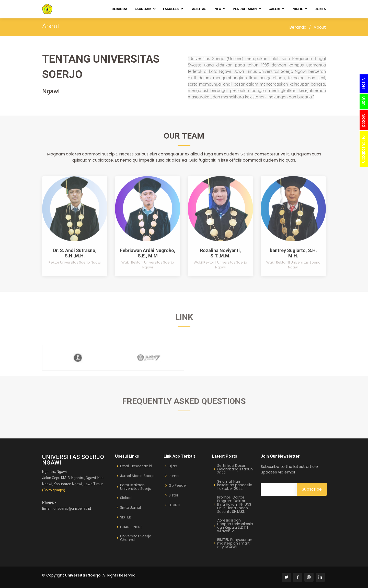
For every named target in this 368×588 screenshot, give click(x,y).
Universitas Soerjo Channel (136, 538)
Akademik (143, 9)
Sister (174, 495)
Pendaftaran (245, 9)
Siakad (126, 498)
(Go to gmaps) (54, 490)
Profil (297, 9)
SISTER (126, 517)
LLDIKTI (174, 505)
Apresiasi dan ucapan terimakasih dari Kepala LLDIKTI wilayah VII (235, 526)
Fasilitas (198, 9)
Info (217, 9)
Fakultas (171, 9)
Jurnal (174, 476)
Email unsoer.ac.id (136, 466)
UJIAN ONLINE (131, 527)
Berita (320, 9)
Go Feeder (178, 485)
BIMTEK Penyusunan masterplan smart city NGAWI (235, 543)
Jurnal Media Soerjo (137, 476)
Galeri (274, 9)
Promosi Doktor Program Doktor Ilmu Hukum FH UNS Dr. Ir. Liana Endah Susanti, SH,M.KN (234, 504)
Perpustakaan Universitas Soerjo (136, 487)
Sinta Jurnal (130, 507)
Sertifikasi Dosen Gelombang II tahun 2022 (235, 469)
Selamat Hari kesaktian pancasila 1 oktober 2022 (235, 485)
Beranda (119, 9)
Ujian (173, 466)
